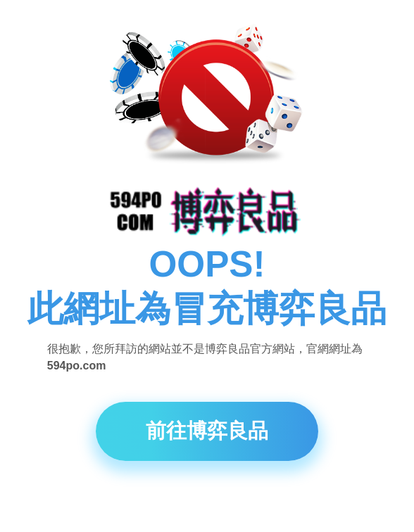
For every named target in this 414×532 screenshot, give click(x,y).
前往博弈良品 (207, 436)
